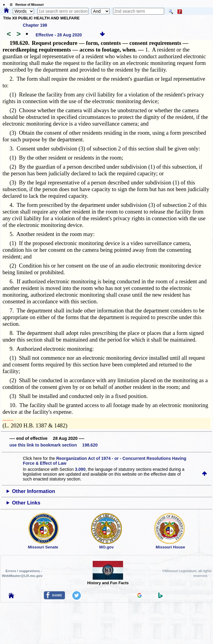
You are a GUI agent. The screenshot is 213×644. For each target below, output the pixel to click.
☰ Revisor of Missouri (25, 5)
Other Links (26, 503)
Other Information (33, 491)
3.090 (80, 469)
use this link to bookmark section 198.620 (53, 445)
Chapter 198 (35, 25)
